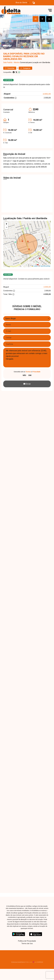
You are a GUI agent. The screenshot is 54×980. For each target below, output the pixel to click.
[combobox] (27, 319)
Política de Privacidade (27, 941)
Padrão (10, 63)
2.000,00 (47, 94)
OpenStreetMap (45, 266)
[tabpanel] (27, 32)
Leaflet (35, 266)
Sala (5, 63)
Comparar (25, 68)
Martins (17, 63)
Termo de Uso (27, 943)
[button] (34, 3)
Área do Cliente (21, 3)
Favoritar (10, 68)
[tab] (36, 19)
